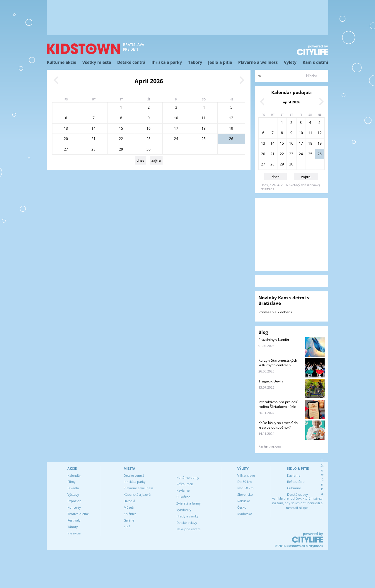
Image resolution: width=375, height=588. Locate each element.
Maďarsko (245, 514)
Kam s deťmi (315, 62)
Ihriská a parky (167, 62)
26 (231, 139)
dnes (140, 160)
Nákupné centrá (188, 529)
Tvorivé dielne (78, 514)
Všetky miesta (97, 62)
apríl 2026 (292, 102)
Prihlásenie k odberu (275, 312)
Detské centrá (131, 62)
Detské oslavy (187, 523)
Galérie (129, 520)
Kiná (127, 527)
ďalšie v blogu (270, 447)
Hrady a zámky (187, 516)
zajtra (156, 160)
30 (149, 149)
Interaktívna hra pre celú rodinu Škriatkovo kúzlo (278, 404)
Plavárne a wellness (258, 62)
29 (121, 149)
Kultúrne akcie (62, 62)
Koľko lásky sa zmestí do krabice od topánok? (278, 425)
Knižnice (130, 514)
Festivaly (74, 520)
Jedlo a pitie (220, 62)
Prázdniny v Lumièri (274, 340)
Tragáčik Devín (271, 381)
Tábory (195, 62)
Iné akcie (74, 533)
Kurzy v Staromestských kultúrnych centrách (278, 363)
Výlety (290, 62)
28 (93, 149)
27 (66, 149)
